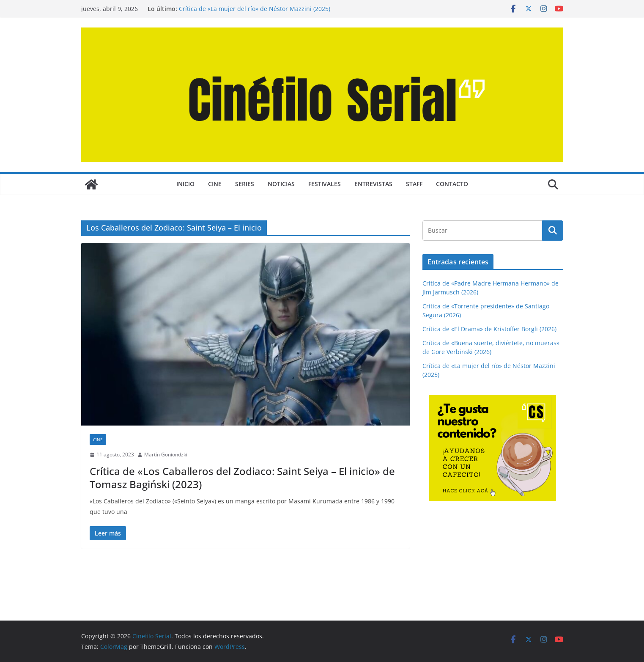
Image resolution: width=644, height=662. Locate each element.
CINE (215, 184)
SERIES (245, 184)
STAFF (414, 184)
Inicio (185, 184)
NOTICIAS (281, 184)
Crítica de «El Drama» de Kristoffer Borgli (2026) (489, 329)
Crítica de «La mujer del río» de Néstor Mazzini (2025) (255, 9)
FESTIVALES (325, 184)
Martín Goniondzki (166, 455)
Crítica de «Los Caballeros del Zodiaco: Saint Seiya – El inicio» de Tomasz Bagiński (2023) (242, 478)
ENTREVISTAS (373, 184)
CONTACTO (452, 184)
